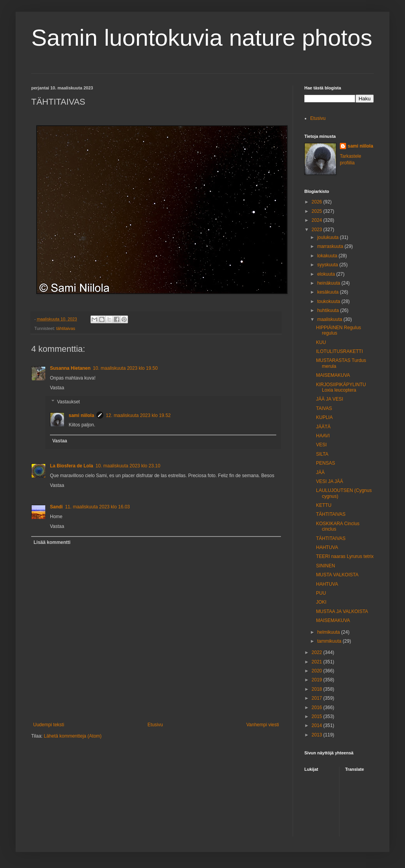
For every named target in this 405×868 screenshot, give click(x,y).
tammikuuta (330, 641)
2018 (318, 689)
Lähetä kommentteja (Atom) (73, 736)
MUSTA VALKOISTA (337, 575)
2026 (318, 202)
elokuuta (327, 274)
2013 (318, 735)
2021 (318, 662)
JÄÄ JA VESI (330, 399)
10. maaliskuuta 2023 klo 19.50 (125, 368)
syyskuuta (328, 265)
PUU (321, 593)
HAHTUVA (327, 547)
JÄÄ (320, 472)
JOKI (321, 602)
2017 (318, 698)
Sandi (56, 507)
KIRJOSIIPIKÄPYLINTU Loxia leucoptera (341, 387)
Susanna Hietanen (70, 368)
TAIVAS (324, 408)
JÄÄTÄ (323, 427)
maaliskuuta (330, 319)
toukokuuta (329, 301)
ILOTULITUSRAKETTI (339, 351)
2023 (318, 230)
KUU (321, 342)
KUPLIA (324, 417)
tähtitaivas (66, 328)
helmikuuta (329, 632)
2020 (318, 671)
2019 (318, 680)
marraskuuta (331, 246)
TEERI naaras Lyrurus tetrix (345, 556)
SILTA (322, 454)
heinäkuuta (329, 283)
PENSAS (326, 463)
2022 (318, 652)
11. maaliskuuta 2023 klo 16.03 (98, 507)
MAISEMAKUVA (333, 375)
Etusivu (155, 725)
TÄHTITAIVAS (331, 514)
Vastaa (57, 388)
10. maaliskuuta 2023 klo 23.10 (128, 466)
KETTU (324, 505)
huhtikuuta (329, 310)
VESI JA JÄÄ (330, 481)
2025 (318, 211)
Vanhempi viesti (263, 725)
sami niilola (81, 415)
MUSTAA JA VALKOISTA (342, 611)
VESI (321, 445)
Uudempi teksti (49, 725)
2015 (318, 717)
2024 (318, 220)
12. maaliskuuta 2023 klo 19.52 (138, 415)
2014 (318, 725)
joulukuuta (329, 237)
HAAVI (323, 436)
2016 (318, 708)
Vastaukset (68, 402)
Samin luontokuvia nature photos (202, 38)
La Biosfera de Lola (72, 466)
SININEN (326, 566)
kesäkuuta (329, 292)
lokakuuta (328, 256)
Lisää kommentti (52, 542)
